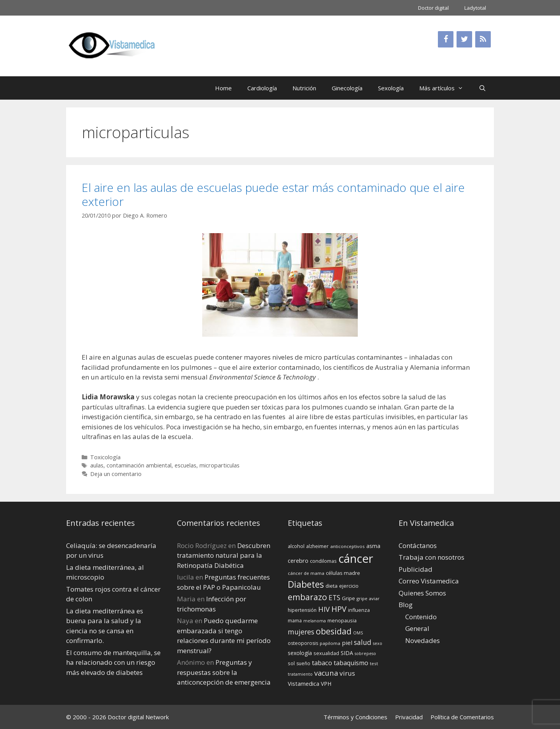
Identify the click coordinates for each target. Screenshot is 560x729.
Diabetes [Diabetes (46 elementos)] (306, 584)
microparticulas (220, 465)
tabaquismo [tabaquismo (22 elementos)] (351, 663)
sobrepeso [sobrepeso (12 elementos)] (365, 653)
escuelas (185, 465)
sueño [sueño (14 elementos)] (303, 663)
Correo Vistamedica (429, 581)
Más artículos (445, 88)
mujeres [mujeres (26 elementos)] (301, 632)
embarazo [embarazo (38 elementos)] (307, 597)
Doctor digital (433, 8)
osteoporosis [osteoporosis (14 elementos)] (303, 643)
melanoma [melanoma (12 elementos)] (315, 621)
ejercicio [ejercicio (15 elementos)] (349, 586)
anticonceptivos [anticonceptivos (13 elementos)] (347, 546)
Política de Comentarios (462, 717)
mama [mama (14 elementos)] (295, 621)
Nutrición (304, 88)
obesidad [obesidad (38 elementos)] (334, 631)
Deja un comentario (116, 474)
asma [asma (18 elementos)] (373, 546)
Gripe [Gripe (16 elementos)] (348, 598)
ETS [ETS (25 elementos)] (334, 598)
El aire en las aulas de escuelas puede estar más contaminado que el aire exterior (273, 194)
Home (223, 88)
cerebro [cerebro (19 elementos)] (298, 560)
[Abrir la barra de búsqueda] (482, 88)
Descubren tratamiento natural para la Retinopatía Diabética (224, 555)
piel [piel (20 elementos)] (347, 643)
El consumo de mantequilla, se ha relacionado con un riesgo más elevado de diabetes (113, 662)
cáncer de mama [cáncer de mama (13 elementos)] (306, 573)
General (417, 628)
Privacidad (409, 717)
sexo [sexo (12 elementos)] (378, 643)
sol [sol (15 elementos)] (291, 663)
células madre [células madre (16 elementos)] (343, 573)
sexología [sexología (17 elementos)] (300, 653)
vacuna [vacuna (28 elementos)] (326, 673)
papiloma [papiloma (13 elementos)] (330, 643)
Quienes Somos (422, 593)
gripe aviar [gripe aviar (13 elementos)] (368, 598)
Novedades (423, 640)
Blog (406, 605)
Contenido (421, 617)
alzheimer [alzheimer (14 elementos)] (317, 546)
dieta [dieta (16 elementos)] (332, 586)
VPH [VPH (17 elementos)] (326, 684)
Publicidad (416, 569)
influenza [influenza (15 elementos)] (359, 610)
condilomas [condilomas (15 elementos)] (323, 561)
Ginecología (347, 88)
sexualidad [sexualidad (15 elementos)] (326, 653)
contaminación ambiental (139, 465)
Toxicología (105, 457)
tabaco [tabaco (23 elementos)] (322, 663)
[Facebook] (446, 39)
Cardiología (262, 88)
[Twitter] (464, 39)
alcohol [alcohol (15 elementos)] (296, 546)
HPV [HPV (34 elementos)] (339, 609)
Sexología (391, 88)
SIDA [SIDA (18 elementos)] (347, 653)
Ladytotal (475, 8)
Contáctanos (418, 545)
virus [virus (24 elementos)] (347, 673)
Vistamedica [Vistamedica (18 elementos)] (304, 684)
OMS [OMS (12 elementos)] (358, 633)
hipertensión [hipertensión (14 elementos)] (302, 610)
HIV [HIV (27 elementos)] (324, 609)
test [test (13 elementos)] (374, 663)
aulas (97, 465)
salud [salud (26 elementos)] (363, 642)
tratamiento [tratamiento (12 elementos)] (300, 674)
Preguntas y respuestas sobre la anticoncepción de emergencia (224, 672)
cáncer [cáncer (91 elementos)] (356, 559)
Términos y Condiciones (355, 717)
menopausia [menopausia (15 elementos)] (342, 620)
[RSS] (483, 39)
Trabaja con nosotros (431, 557)
